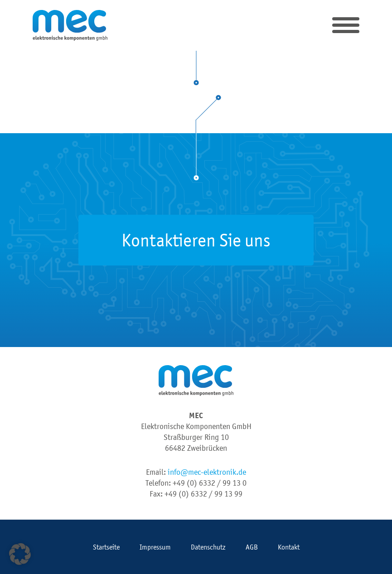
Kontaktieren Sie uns (196, 240)
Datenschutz (208, 547)
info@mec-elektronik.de (207, 472)
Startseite (106, 547)
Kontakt (289, 547)
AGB (252, 547)
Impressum (155, 547)
